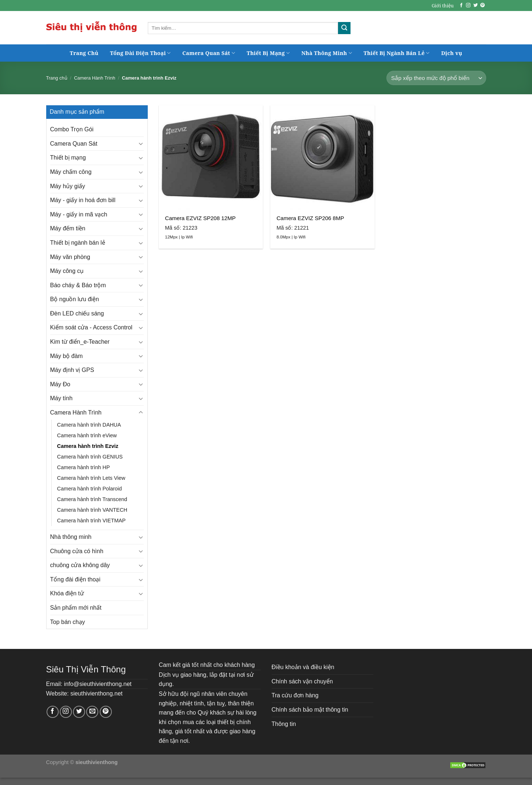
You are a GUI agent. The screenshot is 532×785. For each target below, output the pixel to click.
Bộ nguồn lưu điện (75, 299)
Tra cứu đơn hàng (295, 695)
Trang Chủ (84, 53)
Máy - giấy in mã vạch (79, 214)
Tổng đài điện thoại (75, 579)
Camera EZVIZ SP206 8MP (310, 218)
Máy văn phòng (70, 257)
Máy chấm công (71, 172)
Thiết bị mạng (68, 158)
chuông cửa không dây (80, 565)
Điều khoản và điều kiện (303, 667)
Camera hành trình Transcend (92, 499)
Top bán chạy (68, 622)
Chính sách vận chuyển (302, 681)
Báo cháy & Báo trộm (78, 285)
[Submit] (344, 28)
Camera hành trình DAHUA (89, 425)
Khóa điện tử (67, 593)
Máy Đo (60, 384)
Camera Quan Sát (209, 53)
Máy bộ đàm (67, 356)
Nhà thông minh (71, 537)
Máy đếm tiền (68, 228)
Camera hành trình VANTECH (92, 510)
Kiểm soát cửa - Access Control (91, 327)
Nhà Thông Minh (327, 53)
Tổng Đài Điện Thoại (140, 53)
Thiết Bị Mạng (268, 53)
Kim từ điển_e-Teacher (80, 342)
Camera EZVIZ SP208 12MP (200, 218)
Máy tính (61, 398)
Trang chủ (57, 78)
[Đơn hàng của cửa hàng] (436, 78)
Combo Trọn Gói (72, 129)
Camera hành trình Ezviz (88, 446)
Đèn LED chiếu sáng (77, 313)
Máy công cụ (67, 271)
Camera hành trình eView (87, 435)
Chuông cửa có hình (77, 551)
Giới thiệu (443, 6)
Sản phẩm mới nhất (76, 608)
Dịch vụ (452, 53)
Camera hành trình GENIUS (90, 457)
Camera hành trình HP (84, 467)
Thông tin (284, 724)
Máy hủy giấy (68, 186)
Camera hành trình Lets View (91, 478)
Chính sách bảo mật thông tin (310, 710)
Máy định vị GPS (72, 370)
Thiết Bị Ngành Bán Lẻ (397, 53)
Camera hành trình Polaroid (90, 489)
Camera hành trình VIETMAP (91, 521)
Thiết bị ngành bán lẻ (78, 243)
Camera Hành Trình (95, 78)
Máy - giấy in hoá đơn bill (83, 200)
